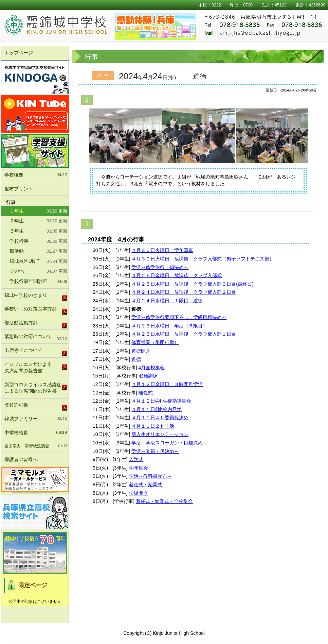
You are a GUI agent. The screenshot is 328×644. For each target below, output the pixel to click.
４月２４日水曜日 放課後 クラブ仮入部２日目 (184, 292)
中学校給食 (36, 433)
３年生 (38, 232)
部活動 (38, 252)
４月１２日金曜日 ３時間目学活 (167, 384)
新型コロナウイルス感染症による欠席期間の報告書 (33, 388)
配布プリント (19, 189)
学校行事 (38, 242)
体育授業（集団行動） (155, 342)
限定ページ (33, 585)
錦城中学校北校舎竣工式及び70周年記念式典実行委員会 (35, 553)
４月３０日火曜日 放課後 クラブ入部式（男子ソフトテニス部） (203, 259)
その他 (38, 272)
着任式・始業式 (146, 485)
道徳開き (141, 351)
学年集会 (139, 468)
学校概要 (36, 175)
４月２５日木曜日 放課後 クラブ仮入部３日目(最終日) (192, 284)
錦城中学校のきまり (26, 295)
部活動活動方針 (21, 323)
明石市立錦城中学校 (64, 26)
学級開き (139, 493)
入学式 (136, 459)
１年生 (38, 211)
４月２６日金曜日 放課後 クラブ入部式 (177, 275)
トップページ (19, 53)
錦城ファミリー (36, 419)
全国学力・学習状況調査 (36, 446)
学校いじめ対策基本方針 (31, 309)
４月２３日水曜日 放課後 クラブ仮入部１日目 (184, 334)
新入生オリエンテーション (160, 434)
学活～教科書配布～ (150, 476)
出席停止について (23, 350)
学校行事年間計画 (38, 282)
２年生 (38, 221)
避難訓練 (148, 376)
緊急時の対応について (36, 338)
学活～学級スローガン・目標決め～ (169, 443)
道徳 (136, 359)
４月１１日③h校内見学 (157, 409)
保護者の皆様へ (36, 460)
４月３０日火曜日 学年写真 (162, 250)
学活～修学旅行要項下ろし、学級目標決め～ (179, 317)
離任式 (146, 393)
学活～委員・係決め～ (155, 451)
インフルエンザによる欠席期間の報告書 (28, 368)
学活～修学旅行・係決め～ (160, 267)
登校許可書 (16, 405)
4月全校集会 (152, 368)
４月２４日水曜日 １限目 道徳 (167, 301)
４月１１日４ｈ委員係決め (160, 418)
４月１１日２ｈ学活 (153, 426)
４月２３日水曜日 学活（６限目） (169, 326)
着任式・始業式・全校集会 (164, 501)
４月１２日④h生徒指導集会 (161, 401)
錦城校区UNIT (38, 262)
